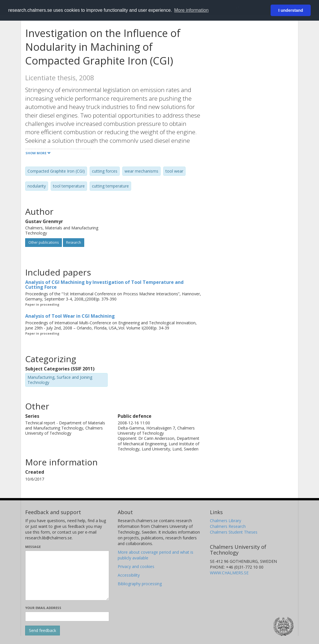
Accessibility (129, 575)
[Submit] (43, 631)
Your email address (43, 608)
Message (33, 547)
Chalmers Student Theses (234, 532)
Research (74, 242)
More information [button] (191, 10)
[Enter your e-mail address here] (67, 616)
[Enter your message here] (67, 575)
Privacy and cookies (136, 566)
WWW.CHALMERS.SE (229, 573)
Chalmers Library (226, 521)
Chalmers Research (228, 526)
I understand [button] (291, 10)
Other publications (44, 242)
